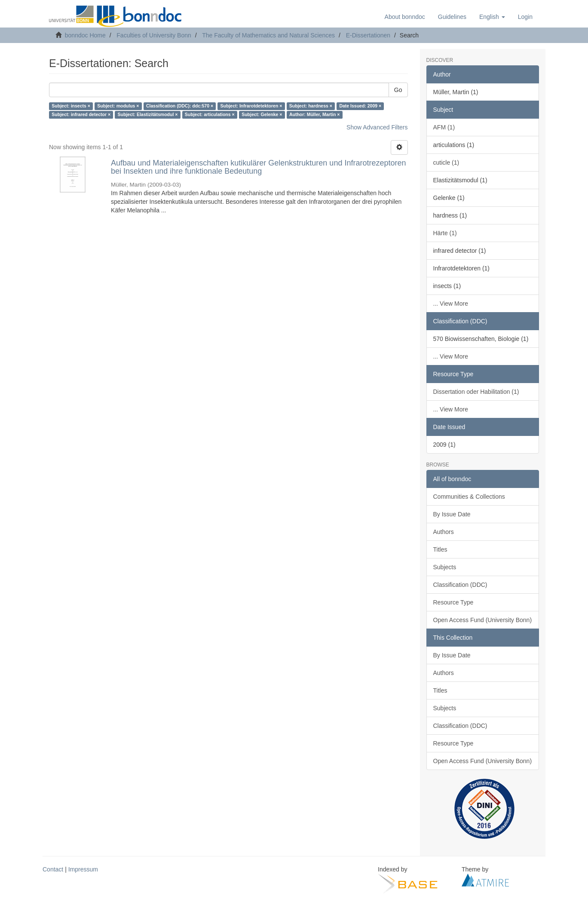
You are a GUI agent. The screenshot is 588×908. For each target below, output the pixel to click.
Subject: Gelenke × (262, 115)
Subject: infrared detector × (81, 115)
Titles (440, 549)
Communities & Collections (469, 497)
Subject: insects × (71, 106)
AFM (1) (444, 127)
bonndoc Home (85, 35)
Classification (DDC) (460, 585)
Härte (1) (445, 233)
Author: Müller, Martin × (315, 115)
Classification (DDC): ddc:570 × (180, 106)
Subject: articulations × (210, 115)
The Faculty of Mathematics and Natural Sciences (268, 35)
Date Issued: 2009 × (360, 106)
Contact (53, 869)
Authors (444, 532)
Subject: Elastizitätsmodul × (148, 115)
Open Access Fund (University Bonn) (483, 620)
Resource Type (453, 602)
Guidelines (452, 17)
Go (398, 90)
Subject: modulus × (118, 106)
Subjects (445, 567)
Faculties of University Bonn (154, 35)
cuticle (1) (446, 163)
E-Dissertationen (368, 35)
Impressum (83, 869)
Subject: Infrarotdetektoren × (251, 106)
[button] (492, 17)
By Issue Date (452, 514)
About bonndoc (405, 17)
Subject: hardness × (311, 106)
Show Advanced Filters (377, 127)
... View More (451, 304)
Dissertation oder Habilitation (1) (476, 392)
